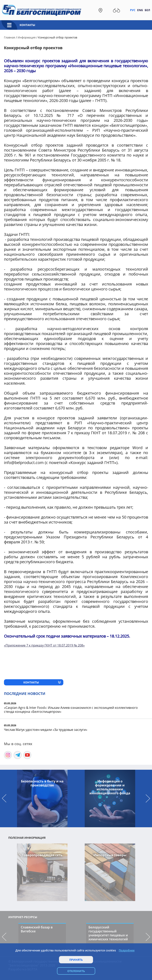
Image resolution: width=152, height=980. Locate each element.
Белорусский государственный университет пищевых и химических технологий (108, 933)
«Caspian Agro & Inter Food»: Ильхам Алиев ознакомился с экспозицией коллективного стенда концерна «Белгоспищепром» (71, 710)
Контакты (27, 25)
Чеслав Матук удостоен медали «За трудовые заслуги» (46, 730)
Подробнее (127, 950)
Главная (9, 37)
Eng (140, 10)
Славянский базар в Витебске (37, 929)
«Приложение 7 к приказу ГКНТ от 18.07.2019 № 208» (44, 645)
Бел (147, 10)
